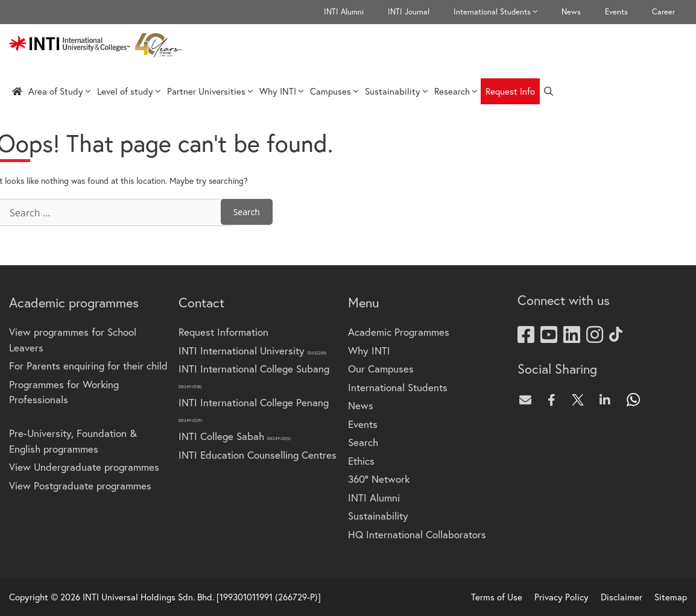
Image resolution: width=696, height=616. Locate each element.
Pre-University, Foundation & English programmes (73, 441)
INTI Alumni (344, 12)
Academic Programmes (399, 332)
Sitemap (671, 597)
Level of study (129, 91)
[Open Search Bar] (549, 91)
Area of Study (60, 91)
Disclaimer (622, 597)
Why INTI (282, 91)
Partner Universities (210, 91)
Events (616, 12)
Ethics (361, 461)
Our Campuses (381, 369)
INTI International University (252, 350)
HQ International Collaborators (417, 534)
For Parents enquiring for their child (88, 366)
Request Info (510, 91)
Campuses (334, 91)
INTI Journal (409, 12)
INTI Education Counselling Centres (258, 455)
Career (663, 12)
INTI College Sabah (235, 436)
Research (456, 91)
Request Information (223, 332)
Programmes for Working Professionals (64, 392)
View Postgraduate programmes (80, 486)
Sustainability (397, 91)
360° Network (379, 479)
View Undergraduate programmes (84, 467)
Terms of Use (497, 597)
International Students (501, 12)
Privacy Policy (562, 597)
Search (363, 442)
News (571, 12)
